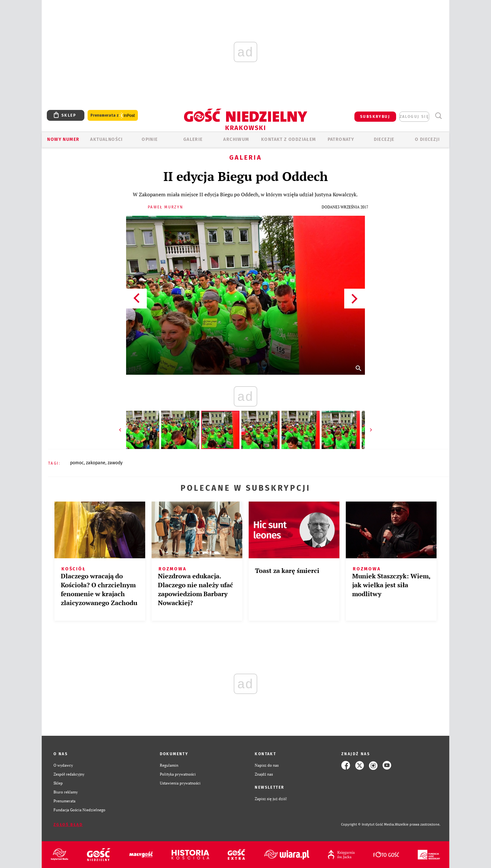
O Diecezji (427, 139)
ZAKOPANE (96, 463)
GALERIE (193, 139)
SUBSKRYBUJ (375, 117)
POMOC (77, 463)
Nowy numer (63, 139)
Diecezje (384, 139)
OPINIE (150, 139)
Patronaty (341, 139)
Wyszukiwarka (438, 116)
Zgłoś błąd (68, 825)
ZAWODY (115, 463)
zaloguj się (414, 117)
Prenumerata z (113, 116)
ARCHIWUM (236, 139)
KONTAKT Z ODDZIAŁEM (289, 139)
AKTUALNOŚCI (106, 139)
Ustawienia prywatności (180, 783)
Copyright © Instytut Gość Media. (368, 825)
